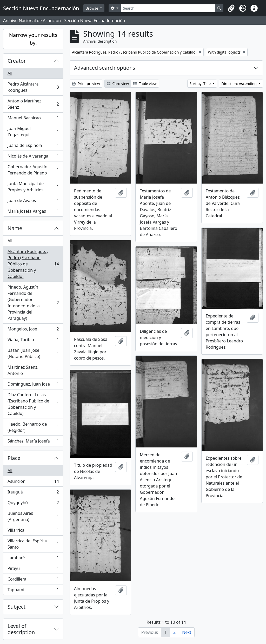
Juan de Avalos (33, 202)
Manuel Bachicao (33, 119)
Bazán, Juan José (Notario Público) (33, 353)
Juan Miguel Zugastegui (33, 132)
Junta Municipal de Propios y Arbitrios (33, 187)
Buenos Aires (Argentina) (33, 516)
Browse (92, 8)
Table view (145, 84)
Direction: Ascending (239, 84)
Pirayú (33, 570)
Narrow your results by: (33, 39)
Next (187, 632)
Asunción (33, 482)
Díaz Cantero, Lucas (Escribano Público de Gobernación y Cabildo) (33, 404)
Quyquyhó (33, 504)
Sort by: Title (201, 84)
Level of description (21, 629)
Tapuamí (33, 591)
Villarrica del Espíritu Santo (33, 544)
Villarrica (33, 531)
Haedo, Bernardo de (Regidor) (33, 427)
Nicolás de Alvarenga (33, 157)
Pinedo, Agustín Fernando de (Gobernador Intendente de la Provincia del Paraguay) (33, 303)
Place (14, 458)
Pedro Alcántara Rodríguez (33, 87)
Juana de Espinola (33, 147)
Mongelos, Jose (33, 330)
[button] (231, 8)
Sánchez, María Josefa (33, 442)
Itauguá (33, 493)
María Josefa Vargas (33, 212)
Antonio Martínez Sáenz (33, 104)
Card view (118, 84)
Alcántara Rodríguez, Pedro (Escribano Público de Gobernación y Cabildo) (33, 264)
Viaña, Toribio (33, 341)
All (10, 73)
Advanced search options (105, 68)
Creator (17, 61)
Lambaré (33, 559)
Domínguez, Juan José (33, 385)
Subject (16, 607)
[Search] (168, 8)
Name (15, 228)
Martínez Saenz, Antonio (33, 370)
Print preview (86, 84)
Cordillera (33, 580)
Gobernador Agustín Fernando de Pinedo (33, 170)
